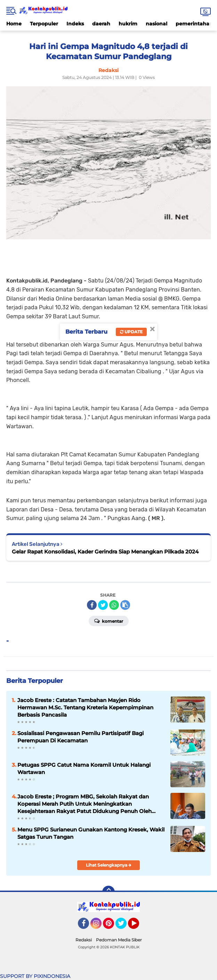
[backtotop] (108, 892)
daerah (101, 24)
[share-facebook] (92, 605)
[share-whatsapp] (114, 605)
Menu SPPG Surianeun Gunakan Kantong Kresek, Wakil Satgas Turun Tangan (91, 833)
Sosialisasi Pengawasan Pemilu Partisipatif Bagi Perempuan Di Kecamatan (81, 737)
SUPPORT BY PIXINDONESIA (35, 976)
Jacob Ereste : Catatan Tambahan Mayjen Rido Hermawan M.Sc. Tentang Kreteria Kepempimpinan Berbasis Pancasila (85, 707)
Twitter (124, 926)
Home (14, 24)
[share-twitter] (103, 605)
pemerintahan (194, 24)
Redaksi (84, 940)
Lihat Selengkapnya (109, 865)
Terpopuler (44, 24)
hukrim (128, 24)
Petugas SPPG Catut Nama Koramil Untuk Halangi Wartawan (84, 768)
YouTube (138, 926)
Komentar (109, 621)
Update (131, 332)
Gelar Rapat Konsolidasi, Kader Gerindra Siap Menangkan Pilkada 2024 (105, 552)
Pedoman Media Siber (119, 940)
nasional (156, 24)
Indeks (75, 24)
